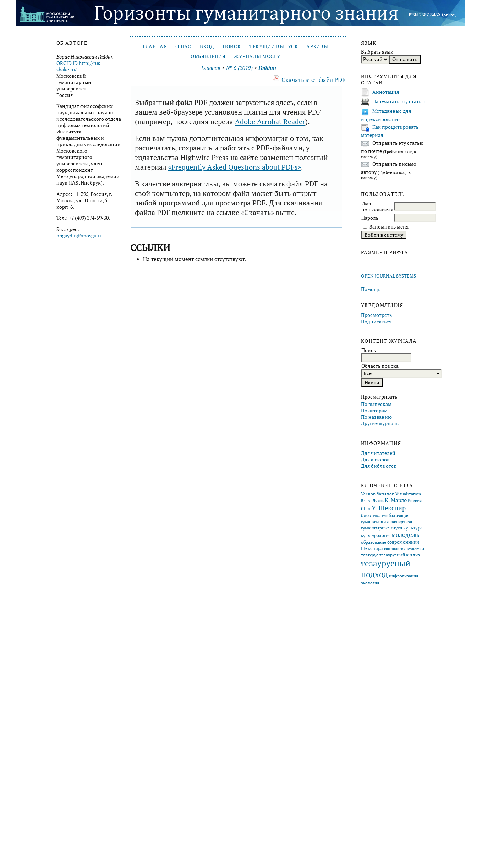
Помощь (371, 289)
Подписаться (376, 322)
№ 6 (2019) (239, 68)
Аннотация (386, 92)
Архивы (317, 46)
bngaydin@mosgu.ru (80, 236)
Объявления (208, 56)
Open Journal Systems (388, 276)
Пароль (370, 218)
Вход (207, 46)
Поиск (232, 46)
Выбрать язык (377, 52)
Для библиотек (379, 466)
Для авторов (375, 460)
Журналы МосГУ (257, 56)
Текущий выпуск (273, 46)
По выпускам (376, 404)
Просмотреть (376, 315)
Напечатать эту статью (399, 101)
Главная (155, 46)
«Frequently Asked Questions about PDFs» (235, 167)
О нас (183, 46)
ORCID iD (67, 63)
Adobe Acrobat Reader (270, 122)
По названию (376, 417)
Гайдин (267, 68)
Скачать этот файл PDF (313, 80)
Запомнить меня (389, 227)
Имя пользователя (377, 207)
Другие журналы (380, 423)
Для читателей (378, 453)
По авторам (374, 411)
